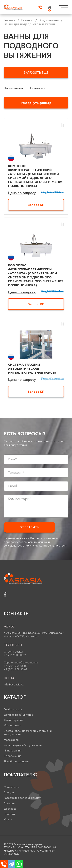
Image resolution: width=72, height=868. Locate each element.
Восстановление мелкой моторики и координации (28, 733)
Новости (9, 814)
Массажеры (11, 740)
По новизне (37, 88)
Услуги (8, 819)
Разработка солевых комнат (22, 798)
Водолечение (49, 20)
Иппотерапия (12, 751)
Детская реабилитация (19, 715)
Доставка (10, 809)
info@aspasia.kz (14, 684)
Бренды (9, 792)
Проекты (9, 803)
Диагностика (12, 725)
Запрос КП (36, 205)
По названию (13, 88)
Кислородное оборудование (23, 745)
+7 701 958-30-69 (15, 655)
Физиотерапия (13, 720)
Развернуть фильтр (36, 103)
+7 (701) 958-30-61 (16, 669)
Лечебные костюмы (16, 761)
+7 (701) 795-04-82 (16, 666)
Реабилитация (13, 709)
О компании (12, 787)
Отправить (29, 527)
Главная (10, 20)
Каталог (27, 20)
